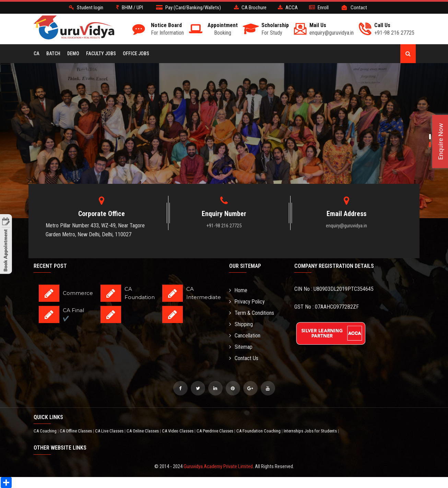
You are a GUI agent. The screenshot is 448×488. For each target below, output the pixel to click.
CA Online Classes (143, 431)
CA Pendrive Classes (215, 431)
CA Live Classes (110, 431)
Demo (73, 53)
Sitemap (241, 347)
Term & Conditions (252, 313)
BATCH (53, 53)
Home (238, 290)
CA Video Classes (178, 431)
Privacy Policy (247, 302)
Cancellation (245, 336)
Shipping (241, 324)
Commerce (78, 293)
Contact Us (244, 358)
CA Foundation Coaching (259, 431)
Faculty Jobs (101, 53)
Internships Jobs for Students (311, 431)
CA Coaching (46, 431)
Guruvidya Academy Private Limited (218, 466)
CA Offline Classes (76, 431)
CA (37, 53)
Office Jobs (136, 53)
